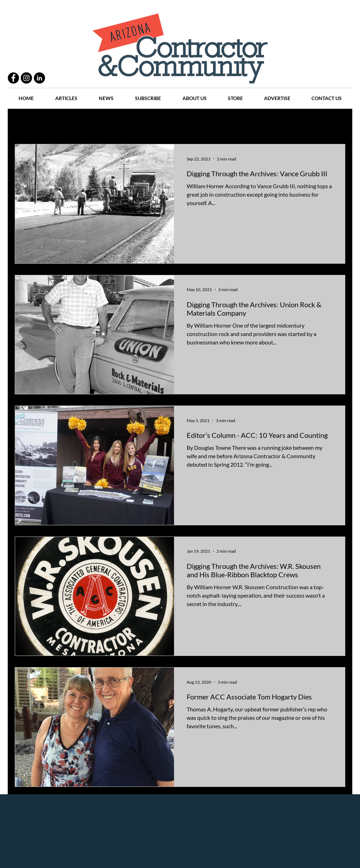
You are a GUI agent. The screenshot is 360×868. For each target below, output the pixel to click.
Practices (58, 123)
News (212, 123)
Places (239, 123)
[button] (336, 124)
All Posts (24, 123)
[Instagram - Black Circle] (26, 78)
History (152, 123)
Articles (183, 123)
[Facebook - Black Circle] (13, 78)
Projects (121, 123)
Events (306, 123)
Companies (273, 123)
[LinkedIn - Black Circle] (39, 78)
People (90, 123)
